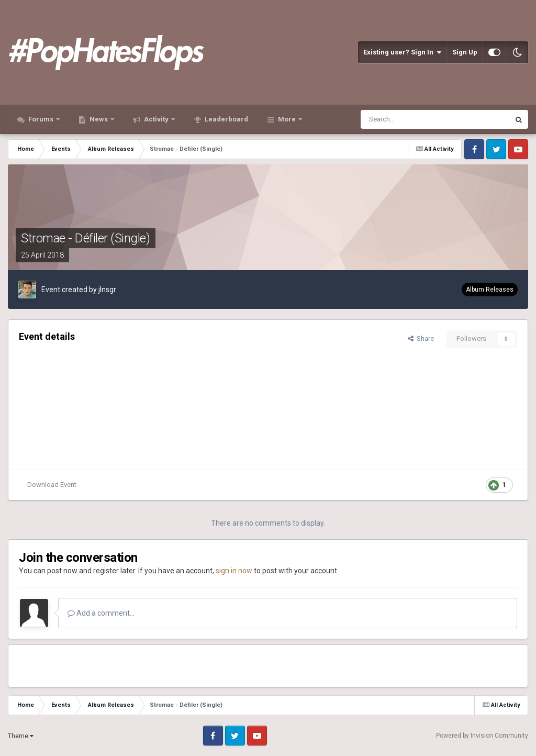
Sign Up (465, 52)
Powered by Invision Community (482, 736)
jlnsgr (107, 290)
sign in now (234, 571)
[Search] (410, 119)
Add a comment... (101, 613)
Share (421, 338)
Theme (21, 736)
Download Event (52, 485)
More (287, 119)
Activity (156, 119)
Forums (41, 119)
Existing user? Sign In (402, 52)
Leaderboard (226, 119)
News (99, 119)
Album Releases (490, 290)
